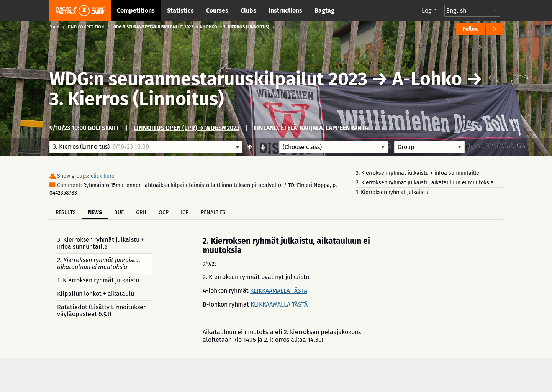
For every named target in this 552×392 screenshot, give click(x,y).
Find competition (86, 27)
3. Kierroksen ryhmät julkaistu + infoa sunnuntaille (418, 173)
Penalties (213, 212)
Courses (217, 11)
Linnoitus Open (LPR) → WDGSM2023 (187, 128)
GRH (141, 212)
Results (66, 212)
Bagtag (324, 11)
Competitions (136, 11)
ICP (185, 212)
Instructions (285, 11)
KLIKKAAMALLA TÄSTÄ (279, 291)
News (95, 212)
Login (429, 11)
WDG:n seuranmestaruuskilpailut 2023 (208, 79)
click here (103, 176)
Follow (471, 29)
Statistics (180, 11)
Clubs (248, 11)
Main (54, 27)
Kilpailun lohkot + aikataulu (96, 294)
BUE (119, 212)
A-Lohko (427, 79)
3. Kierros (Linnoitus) (137, 99)
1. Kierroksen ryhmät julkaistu (392, 192)
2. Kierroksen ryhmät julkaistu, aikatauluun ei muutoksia (425, 183)
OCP (164, 212)
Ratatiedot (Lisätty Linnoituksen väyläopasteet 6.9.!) (102, 311)
